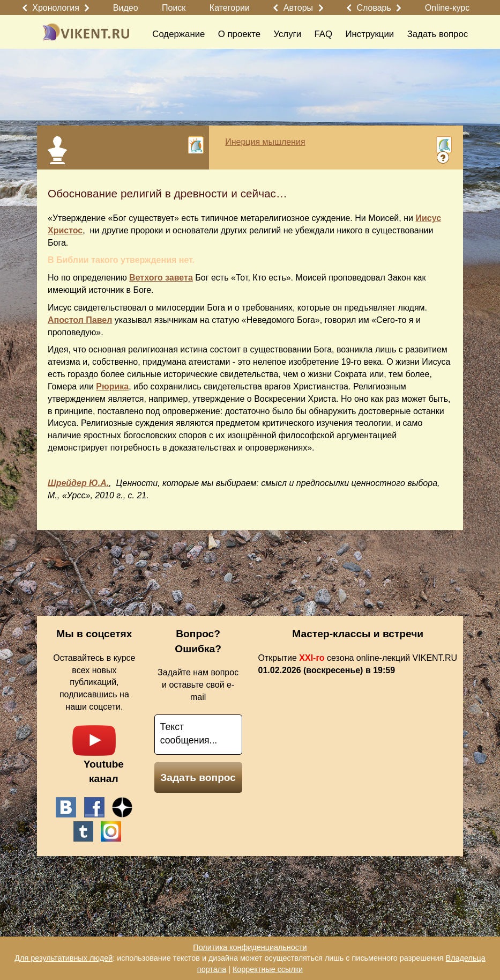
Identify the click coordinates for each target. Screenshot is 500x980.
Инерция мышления (265, 142)
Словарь (374, 8)
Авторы (298, 8)
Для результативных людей (64, 958)
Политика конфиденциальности (250, 947)
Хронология (56, 8)
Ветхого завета (161, 278)
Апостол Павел (80, 320)
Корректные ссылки (268, 969)
